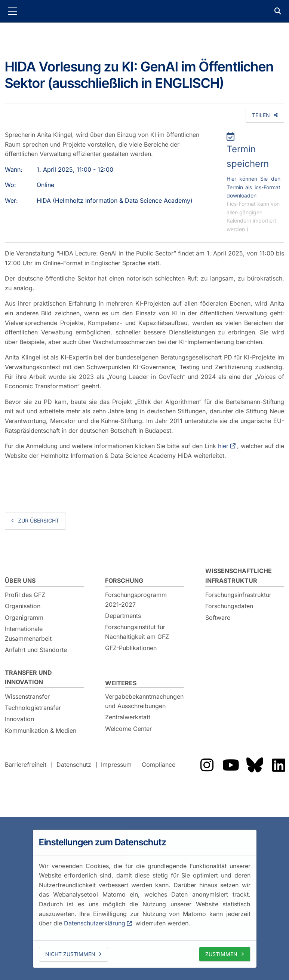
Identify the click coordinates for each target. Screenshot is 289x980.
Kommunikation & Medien (41, 731)
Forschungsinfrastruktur (238, 595)
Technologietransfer (33, 708)
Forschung (124, 581)
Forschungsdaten (229, 606)
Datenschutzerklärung (95, 923)
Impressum (116, 765)
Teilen (261, 115)
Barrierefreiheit (26, 765)
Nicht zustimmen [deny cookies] (70, 954)
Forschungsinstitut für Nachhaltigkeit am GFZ (137, 632)
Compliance (159, 765)
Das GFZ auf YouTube (231, 765)
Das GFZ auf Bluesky (255, 765)
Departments (123, 616)
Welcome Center (128, 729)
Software (218, 618)
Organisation (23, 606)
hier (223, 446)
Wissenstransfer (27, 696)
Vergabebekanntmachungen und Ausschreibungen (144, 701)
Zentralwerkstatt (128, 717)
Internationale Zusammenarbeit (28, 634)
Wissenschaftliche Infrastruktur (239, 576)
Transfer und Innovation (28, 677)
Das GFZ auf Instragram (207, 765)
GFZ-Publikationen (131, 648)
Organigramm (24, 618)
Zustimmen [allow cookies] (221, 954)
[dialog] (145, 898)
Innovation (19, 719)
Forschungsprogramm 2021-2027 (136, 600)
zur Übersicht (39, 520)
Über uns (20, 581)
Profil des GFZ (25, 595)
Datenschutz (74, 765)
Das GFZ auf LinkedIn (279, 765)
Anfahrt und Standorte (36, 650)
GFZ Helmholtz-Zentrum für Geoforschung (145, 11)
